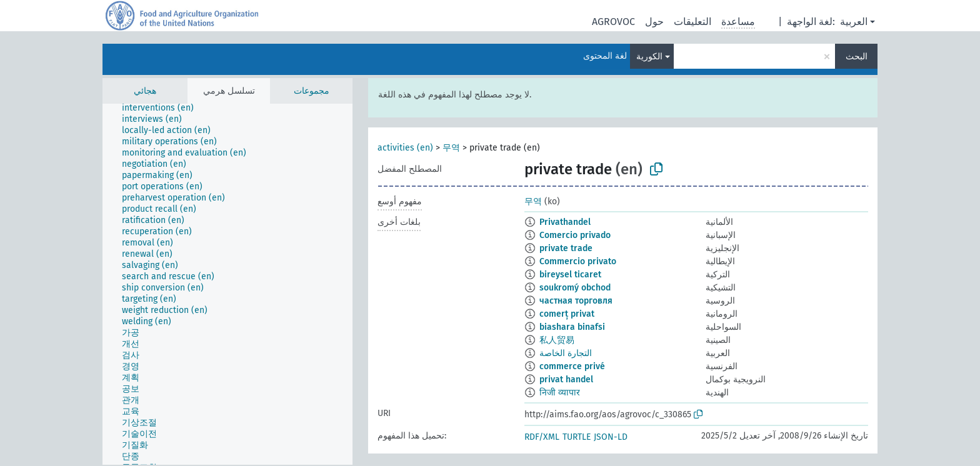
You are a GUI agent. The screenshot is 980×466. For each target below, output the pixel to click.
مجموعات (312, 91)
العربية (854, 22)
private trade (566, 248)
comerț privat (567, 314)
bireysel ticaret (570, 275)
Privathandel (565, 222)
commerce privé (572, 366)
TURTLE (577, 437)
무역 (451, 148)
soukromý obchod (575, 288)
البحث (857, 57)
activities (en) (405, 148)
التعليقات (692, 22)
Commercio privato (578, 261)
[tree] (227, 284)
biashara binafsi (572, 327)
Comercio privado (575, 235)
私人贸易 (557, 340)
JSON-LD (611, 437)
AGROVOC (613, 22)
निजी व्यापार (560, 393)
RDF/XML (542, 437)
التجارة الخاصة (566, 353)
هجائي (145, 91)
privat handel (566, 379)
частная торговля (576, 301)
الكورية (649, 57)
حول (654, 22)
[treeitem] (163, 108)
